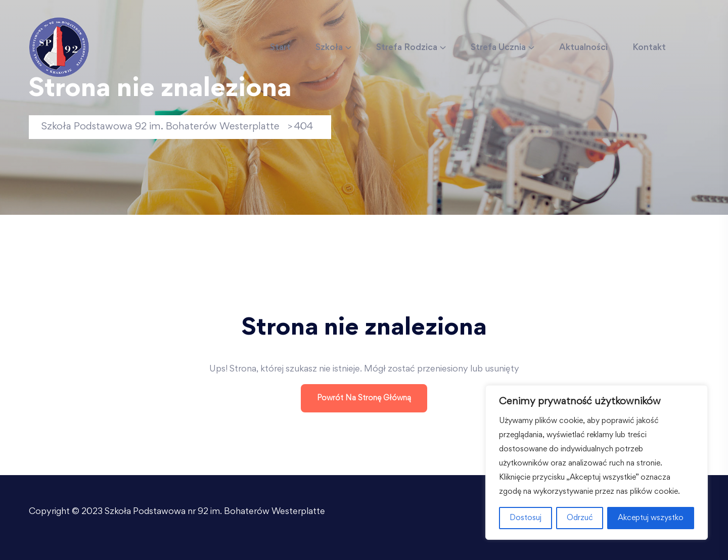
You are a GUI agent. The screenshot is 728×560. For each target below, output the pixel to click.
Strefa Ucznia (498, 48)
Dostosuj (526, 518)
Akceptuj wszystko (651, 518)
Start (280, 48)
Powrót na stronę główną (364, 398)
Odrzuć (580, 518)
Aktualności (583, 48)
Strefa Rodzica (407, 48)
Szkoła (329, 48)
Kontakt (649, 48)
